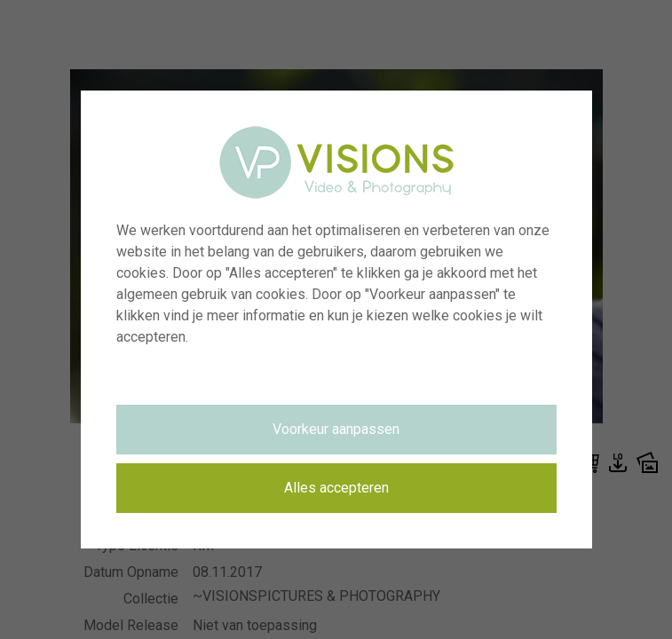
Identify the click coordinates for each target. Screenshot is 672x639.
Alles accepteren (336, 488)
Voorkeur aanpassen (336, 429)
